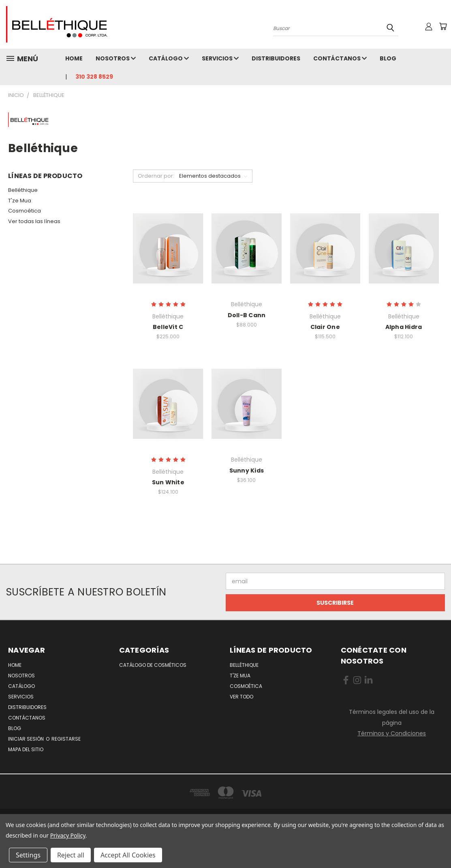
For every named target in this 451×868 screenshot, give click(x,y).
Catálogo (169, 58)
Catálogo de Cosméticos (153, 665)
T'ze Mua (20, 201)
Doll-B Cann (247, 315)
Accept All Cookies (128, 855)
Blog (388, 58)
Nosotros (116, 58)
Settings (28, 855)
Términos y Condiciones (392, 733)
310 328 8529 (94, 77)
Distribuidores (276, 58)
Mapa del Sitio (26, 749)
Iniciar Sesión (27, 739)
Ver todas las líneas (34, 221)
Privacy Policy (68, 835)
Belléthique (23, 190)
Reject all (71, 855)
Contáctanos (340, 58)
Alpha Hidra (404, 327)
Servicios (220, 58)
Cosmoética (25, 211)
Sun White (168, 482)
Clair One (325, 327)
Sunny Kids (247, 471)
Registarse (66, 739)
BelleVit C (168, 327)
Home (74, 58)
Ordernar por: (156, 176)
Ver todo (242, 697)
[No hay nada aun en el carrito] (443, 26)
